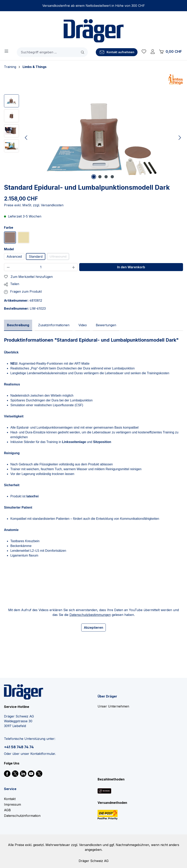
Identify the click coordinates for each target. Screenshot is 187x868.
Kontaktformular (43, 754)
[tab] (18, 325)
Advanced (14, 256)
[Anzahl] (41, 267)
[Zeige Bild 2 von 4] (100, 177)
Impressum (12, 804)
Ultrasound (59, 257)
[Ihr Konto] (153, 52)
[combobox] (47, 52)
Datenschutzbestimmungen (90, 615)
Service (10, 789)
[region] (93, 137)
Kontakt (10, 799)
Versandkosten (90, 845)
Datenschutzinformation (22, 816)
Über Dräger (107, 696)
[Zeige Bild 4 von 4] (112, 177)
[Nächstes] (180, 137)
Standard (36, 256)
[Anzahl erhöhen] (74, 267)
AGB (7, 810)
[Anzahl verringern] (8, 267)
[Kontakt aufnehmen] (117, 52)
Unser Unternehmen (113, 706)
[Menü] (6, 51)
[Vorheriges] (26, 137)
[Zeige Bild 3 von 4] (106, 177)
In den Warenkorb (131, 267)
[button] (12, 284)
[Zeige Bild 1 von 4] (94, 177)
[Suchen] (83, 52)
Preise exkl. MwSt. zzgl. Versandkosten (34, 205)
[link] (7, 773)
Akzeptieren (93, 628)
